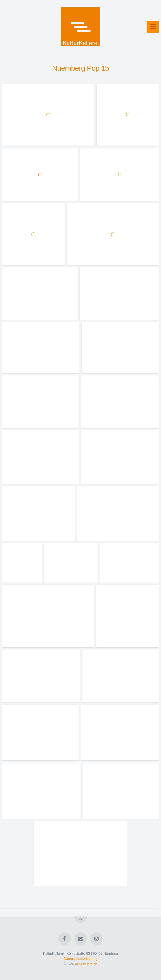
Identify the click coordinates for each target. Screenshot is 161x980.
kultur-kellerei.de (86, 964)
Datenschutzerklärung (81, 959)
